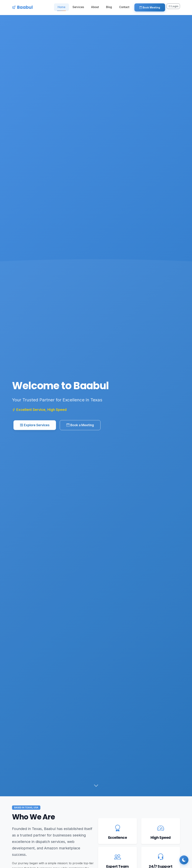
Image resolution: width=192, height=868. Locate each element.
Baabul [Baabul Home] (22, 7)
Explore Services (35, 427)
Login (173, 6)
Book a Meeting (80, 427)
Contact (124, 7)
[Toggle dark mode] (184, 860)
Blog (109, 7)
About (95, 7)
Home (61, 7)
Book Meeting (150, 7)
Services (78, 7)
